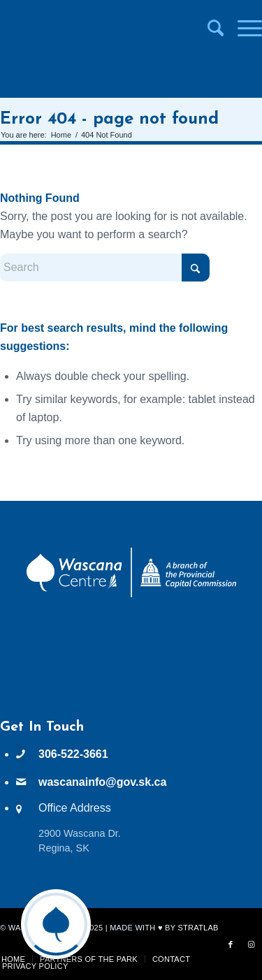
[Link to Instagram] (252, 944)
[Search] (209, 28)
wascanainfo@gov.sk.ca (102, 782)
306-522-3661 (73, 754)
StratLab (198, 928)
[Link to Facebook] (231, 944)
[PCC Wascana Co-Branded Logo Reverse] (131, 595)
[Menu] (243, 28)
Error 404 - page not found (109, 119)
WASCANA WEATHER (131, 667)
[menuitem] (209, 28)
